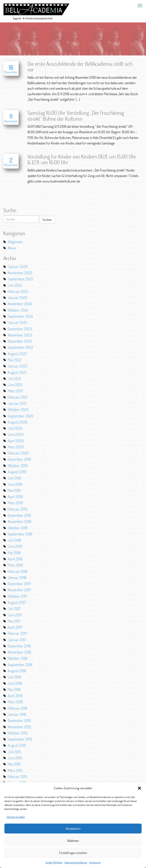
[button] (139, 788)
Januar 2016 (17, 714)
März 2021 (15, 391)
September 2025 (21, 279)
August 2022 (17, 354)
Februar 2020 (18, 453)
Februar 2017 (17, 633)
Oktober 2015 (18, 733)
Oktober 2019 (18, 466)
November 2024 (20, 304)
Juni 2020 (16, 434)
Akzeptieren (73, 829)
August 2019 (17, 472)
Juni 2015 (15, 758)
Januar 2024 (17, 322)
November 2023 (20, 335)
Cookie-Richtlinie (54, 862)
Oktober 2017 (17, 596)
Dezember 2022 (20, 341)
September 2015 (20, 739)
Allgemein (15, 242)
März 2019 (15, 503)
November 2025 (20, 273)
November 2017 (19, 590)
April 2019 (15, 497)
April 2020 (16, 441)
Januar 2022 (18, 366)
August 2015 (17, 745)
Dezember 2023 (20, 329)
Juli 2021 (14, 378)
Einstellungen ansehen (73, 853)
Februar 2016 (17, 708)
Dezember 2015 (19, 720)
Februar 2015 (17, 777)
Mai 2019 (14, 490)
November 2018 (19, 521)
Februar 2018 (17, 571)
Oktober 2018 (18, 528)
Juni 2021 (15, 385)
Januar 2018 (17, 577)
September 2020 (21, 416)
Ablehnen (73, 841)
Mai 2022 (15, 360)
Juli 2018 (14, 540)
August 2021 (17, 372)
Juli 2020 (15, 428)
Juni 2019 (15, 484)
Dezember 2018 (19, 515)
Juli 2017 (14, 609)
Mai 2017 (14, 621)
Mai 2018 (14, 553)
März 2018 (15, 565)
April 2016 (15, 696)
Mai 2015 (14, 764)
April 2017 (15, 627)
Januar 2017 (17, 640)
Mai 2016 (14, 689)
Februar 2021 (17, 397)
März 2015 (15, 770)
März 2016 (15, 702)
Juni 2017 (15, 615)
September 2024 (20, 316)
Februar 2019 (17, 509)
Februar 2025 (18, 291)
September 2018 (20, 534)
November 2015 (19, 727)
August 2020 (18, 422)
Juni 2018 (15, 546)
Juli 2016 (14, 677)
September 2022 (21, 347)
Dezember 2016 (19, 646)
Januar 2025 (18, 298)
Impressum (95, 862)
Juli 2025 (15, 285)
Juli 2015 (14, 752)
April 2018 (15, 559)
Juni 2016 (15, 683)
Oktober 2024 (18, 310)
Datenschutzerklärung (76, 862)
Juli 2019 (14, 478)
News (12, 248)
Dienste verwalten (16, 817)
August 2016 (17, 671)
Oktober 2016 (18, 658)
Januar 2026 (18, 267)
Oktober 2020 (18, 409)
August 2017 (17, 602)
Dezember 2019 (19, 459)
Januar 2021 (17, 403)
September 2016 (20, 665)
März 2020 (16, 447)
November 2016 (19, 652)
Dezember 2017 (19, 584)
